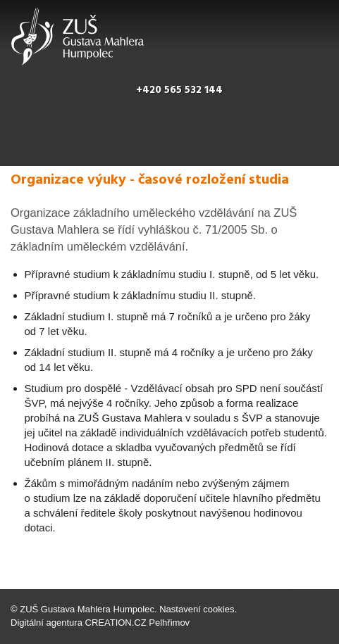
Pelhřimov (169, 623)
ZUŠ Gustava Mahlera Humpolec (87, 609)
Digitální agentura (47, 623)
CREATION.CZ (116, 623)
